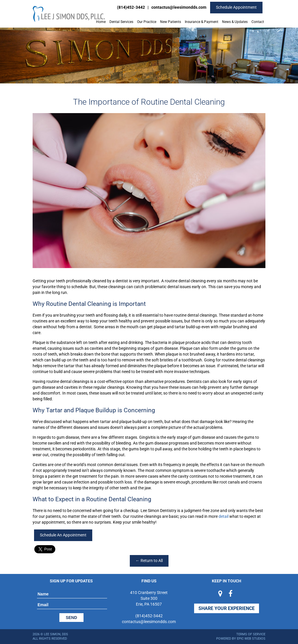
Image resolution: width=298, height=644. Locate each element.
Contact (258, 22)
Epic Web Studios (251, 639)
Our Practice (147, 22)
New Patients (171, 22)
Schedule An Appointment (63, 535)
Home (101, 22)
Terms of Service (251, 634)
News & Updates (235, 22)
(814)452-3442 (131, 7)
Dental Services (121, 22)
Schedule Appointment (236, 7)
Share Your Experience (227, 608)
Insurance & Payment (202, 22)
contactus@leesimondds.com (179, 7)
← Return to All (149, 561)
